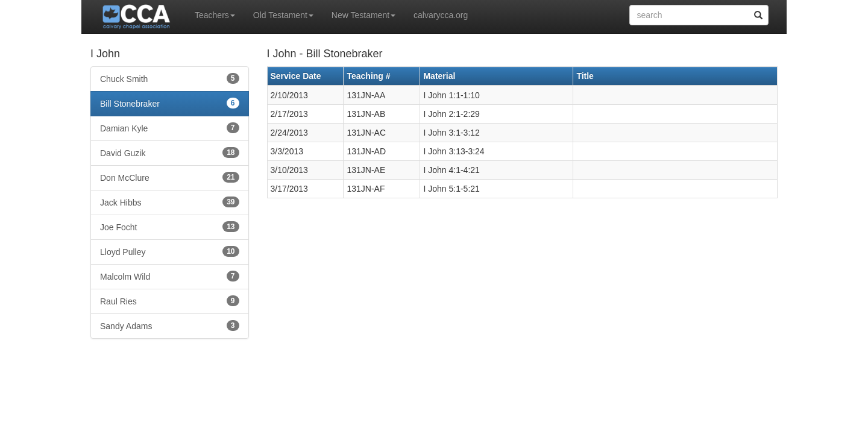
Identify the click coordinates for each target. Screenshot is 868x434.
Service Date (296, 76)
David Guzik (170, 153)
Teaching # (368, 76)
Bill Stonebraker (170, 103)
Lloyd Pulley (170, 251)
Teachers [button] (215, 15)
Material (439, 76)
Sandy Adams (170, 325)
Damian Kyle (170, 128)
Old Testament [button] (283, 15)
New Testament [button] (363, 15)
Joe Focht (170, 227)
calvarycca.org (441, 15)
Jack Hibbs (170, 202)
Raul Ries (170, 301)
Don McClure (170, 177)
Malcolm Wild (170, 276)
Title (585, 76)
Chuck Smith (170, 78)
